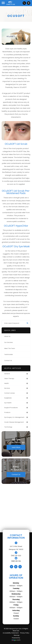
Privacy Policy (25, 633)
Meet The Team (10, 348)
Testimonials (8, 354)
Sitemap (17, 635)
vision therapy (9, 379)
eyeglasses (8, 398)
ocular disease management (14, 422)
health (6, 383)
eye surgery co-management (14, 417)
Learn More (16, 447)
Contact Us (8, 361)
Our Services (8, 342)
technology (8, 427)
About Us (7, 336)
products (7, 412)
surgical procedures (11, 408)
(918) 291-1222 (16, 556)
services (7, 388)
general (7, 374)
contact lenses (10, 393)
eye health (8, 403)
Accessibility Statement (11, 633)
